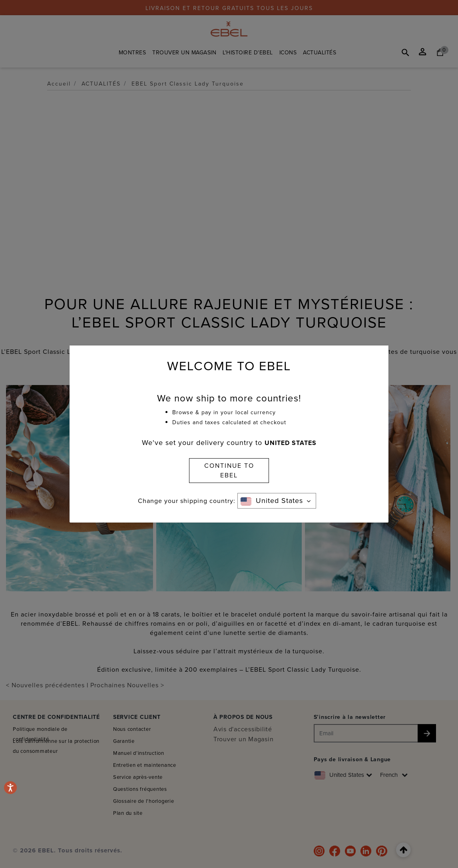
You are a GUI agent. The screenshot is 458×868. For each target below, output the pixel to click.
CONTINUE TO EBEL (229, 470)
